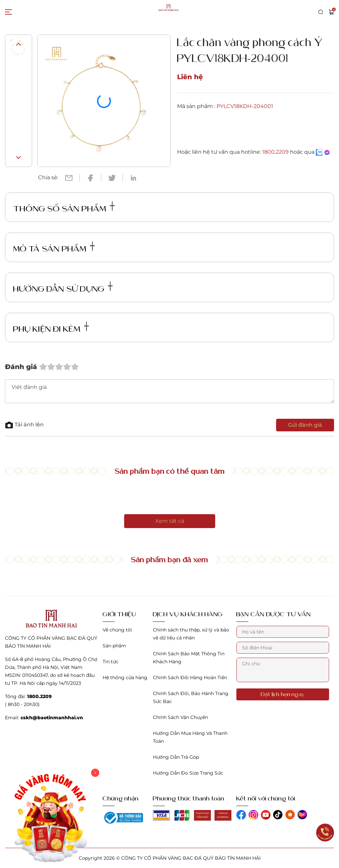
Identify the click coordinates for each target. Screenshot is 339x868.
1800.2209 (275, 152)
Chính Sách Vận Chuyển (180, 717)
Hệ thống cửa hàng (125, 678)
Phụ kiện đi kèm (50, 327)
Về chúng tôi (117, 630)
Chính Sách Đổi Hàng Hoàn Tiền (190, 678)
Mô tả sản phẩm (53, 247)
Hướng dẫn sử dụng (62, 287)
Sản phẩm (114, 646)
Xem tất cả (170, 521)
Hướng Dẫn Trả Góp (176, 757)
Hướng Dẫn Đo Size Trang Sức (188, 773)
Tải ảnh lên (24, 425)
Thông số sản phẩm (63, 207)
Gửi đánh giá (305, 425)
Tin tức (111, 662)
